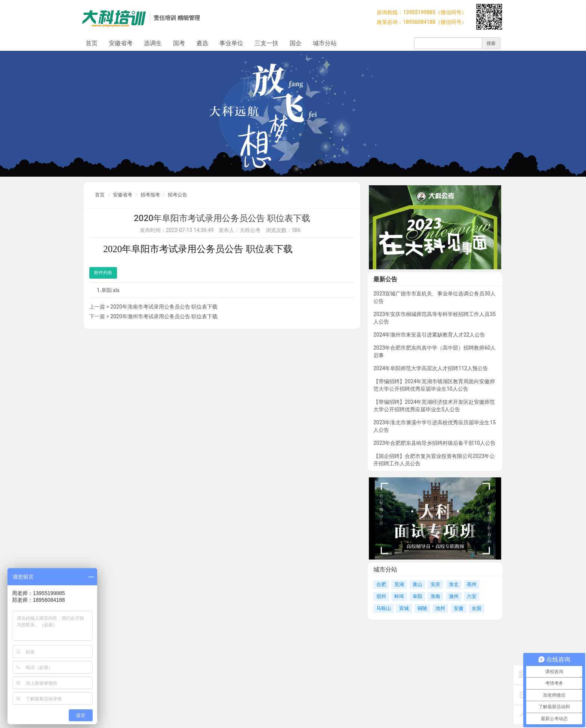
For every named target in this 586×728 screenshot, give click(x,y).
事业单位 (231, 43)
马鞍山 (384, 608)
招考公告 (178, 195)
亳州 (472, 584)
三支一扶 (266, 43)
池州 (440, 608)
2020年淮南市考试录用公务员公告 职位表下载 (164, 307)
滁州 (454, 596)
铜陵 (422, 608)
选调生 (153, 43)
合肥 (381, 584)
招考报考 (150, 195)
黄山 (417, 584)
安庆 (435, 584)
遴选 (202, 43)
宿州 (381, 596)
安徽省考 (121, 43)
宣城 (404, 608)
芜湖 (399, 584)
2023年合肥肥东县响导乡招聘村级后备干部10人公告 (434, 443)
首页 (92, 43)
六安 (472, 596)
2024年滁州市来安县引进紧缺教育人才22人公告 (429, 335)
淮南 (435, 596)
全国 (476, 608)
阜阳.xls (110, 290)
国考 (179, 43)
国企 (296, 43)
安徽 (459, 608)
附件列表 (103, 273)
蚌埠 (399, 596)
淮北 (454, 584)
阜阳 (417, 596)
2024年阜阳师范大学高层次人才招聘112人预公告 (431, 368)
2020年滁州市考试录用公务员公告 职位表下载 (164, 316)
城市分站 (325, 43)
